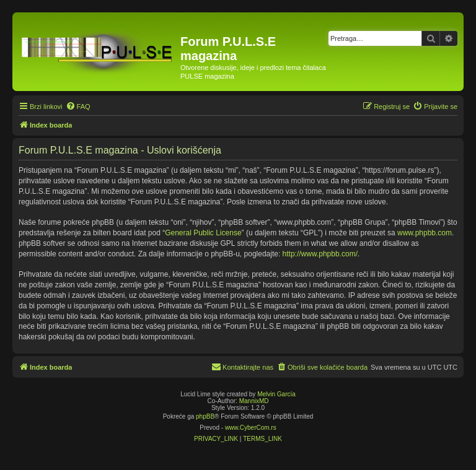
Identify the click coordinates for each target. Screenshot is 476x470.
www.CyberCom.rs (251, 428)
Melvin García (276, 394)
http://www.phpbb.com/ (320, 254)
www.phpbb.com (425, 233)
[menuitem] (78, 107)
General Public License (203, 233)
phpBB (205, 416)
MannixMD (254, 401)
